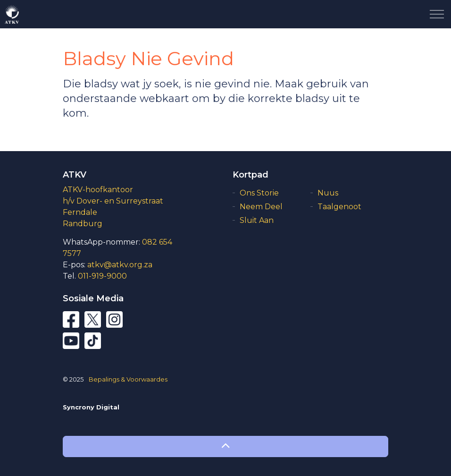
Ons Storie (259, 193)
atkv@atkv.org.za (120, 265)
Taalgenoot (339, 207)
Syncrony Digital (91, 407)
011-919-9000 (102, 276)
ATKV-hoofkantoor (98, 190)
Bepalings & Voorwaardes (128, 379)
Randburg (83, 224)
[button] (225, 446)
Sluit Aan (257, 220)
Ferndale (80, 212)
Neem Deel (261, 207)
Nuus (328, 193)
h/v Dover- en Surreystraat (113, 201)
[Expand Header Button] (437, 14)
